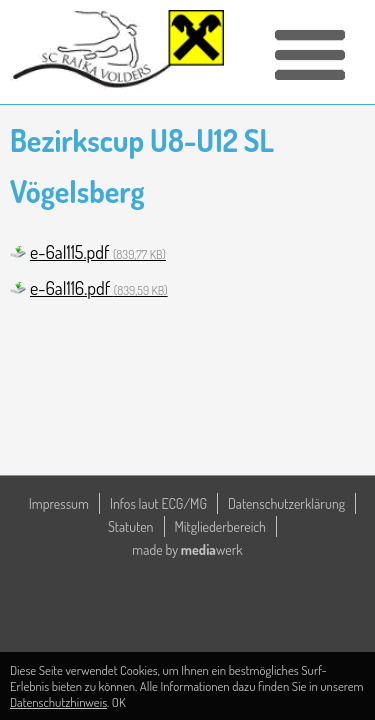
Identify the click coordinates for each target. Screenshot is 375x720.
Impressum (59, 503)
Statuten (131, 526)
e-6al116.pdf (99, 288)
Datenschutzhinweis (58, 702)
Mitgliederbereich (221, 526)
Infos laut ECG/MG (158, 503)
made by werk (187, 549)
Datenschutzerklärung (286, 503)
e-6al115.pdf (98, 252)
